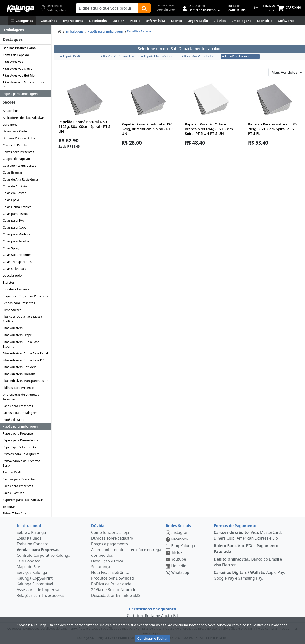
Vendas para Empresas (38, 550)
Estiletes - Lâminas (16, 289)
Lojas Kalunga (29, 538)
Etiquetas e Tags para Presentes (25, 296)
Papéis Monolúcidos (157, 56)
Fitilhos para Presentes (19, 388)
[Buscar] (144, 8)
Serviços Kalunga (32, 572)
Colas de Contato (15, 186)
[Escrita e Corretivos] (176, 21)
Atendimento (166, 10)
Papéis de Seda (13, 420)
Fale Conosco (28, 561)
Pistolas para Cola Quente (21, 454)
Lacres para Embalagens (20, 413)
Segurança (101, 567)
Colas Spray (11, 248)
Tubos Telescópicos (16, 513)
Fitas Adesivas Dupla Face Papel (25, 353)
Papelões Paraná (139, 31)
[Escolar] (118, 21)
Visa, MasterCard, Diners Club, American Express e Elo (248, 535)
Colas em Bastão (14, 193)
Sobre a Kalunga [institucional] (31, 532)
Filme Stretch (12, 310)
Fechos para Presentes (19, 303)
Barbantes (10, 125)
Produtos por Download (113, 578)
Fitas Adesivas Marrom (19, 374)
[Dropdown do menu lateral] (26, 30)
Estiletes (9, 282)
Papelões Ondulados (198, 56)
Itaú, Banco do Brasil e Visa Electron (248, 562)
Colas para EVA (13, 220)
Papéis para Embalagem (20, 94)
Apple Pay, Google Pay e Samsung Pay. (249, 575)
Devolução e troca (107, 561)
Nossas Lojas (166, 5)
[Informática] (156, 21)
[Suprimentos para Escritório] (265, 21)
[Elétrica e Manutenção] (220, 21)
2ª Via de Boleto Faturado (114, 590)
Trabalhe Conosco (33, 544)
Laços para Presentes (18, 406)
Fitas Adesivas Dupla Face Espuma (21, 344)
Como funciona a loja (110, 532)
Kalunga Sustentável (35, 584)
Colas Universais (14, 269)
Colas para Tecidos (16, 241)
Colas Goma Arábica (17, 207)
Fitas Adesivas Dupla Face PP (23, 360)
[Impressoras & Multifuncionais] (73, 21)
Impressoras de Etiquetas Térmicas (21, 397)
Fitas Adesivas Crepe (18, 68)
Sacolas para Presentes (19, 479)
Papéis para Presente (18, 433)
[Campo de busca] (107, 8)
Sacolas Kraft (12, 472)
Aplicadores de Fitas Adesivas (23, 118)
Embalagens (74, 31)
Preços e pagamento (110, 544)
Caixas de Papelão (16, 55)
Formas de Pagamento (235, 526)
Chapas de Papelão (16, 159)
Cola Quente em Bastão (20, 166)
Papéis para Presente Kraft (22, 440)
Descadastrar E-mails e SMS (116, 595)
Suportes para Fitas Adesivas (23, 500)
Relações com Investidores (40, 595)
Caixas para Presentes (18, 152)
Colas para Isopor (15, 227)
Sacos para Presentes (18, 486)
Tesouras (9, 507)
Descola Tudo (12, 275)
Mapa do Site (28, 567)
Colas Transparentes (17, 262)
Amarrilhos (10, 111)
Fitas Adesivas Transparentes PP (24, 85)
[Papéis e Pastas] (135, 21)
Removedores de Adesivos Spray (21, 463)
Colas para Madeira (16, 234)
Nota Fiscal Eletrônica (110, 572)
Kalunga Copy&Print (35, 578)
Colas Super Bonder (17, 255)
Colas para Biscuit (15, 214)
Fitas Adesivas (13, 62)
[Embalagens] (241, 21)
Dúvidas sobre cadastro (112, 538)
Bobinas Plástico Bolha (19, 48)
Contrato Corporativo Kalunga (43, 555)
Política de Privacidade (111, 584)
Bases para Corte (15, 131)
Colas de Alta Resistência (20, 179)
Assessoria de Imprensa (38, 590)
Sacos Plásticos (13, 493)
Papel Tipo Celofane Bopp (21, 447)
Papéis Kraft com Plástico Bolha (119, 56)
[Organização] (198, 21)
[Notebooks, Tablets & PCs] (98, 21)
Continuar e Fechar (152, 638)
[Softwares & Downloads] (286, 21)
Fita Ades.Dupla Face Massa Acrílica (22, 319)
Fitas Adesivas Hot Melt (20, 75)
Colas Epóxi (11, 200)
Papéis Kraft (70, 56)
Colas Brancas (13, 172)
